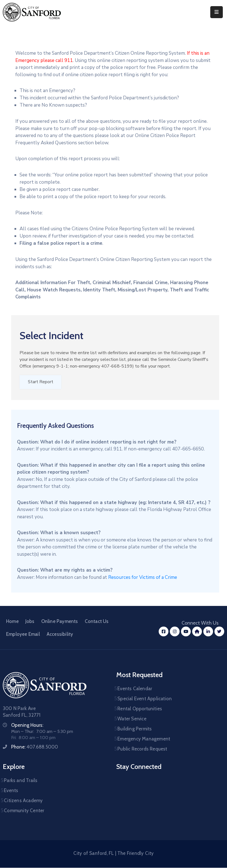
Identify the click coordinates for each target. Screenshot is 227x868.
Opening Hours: (27, 725)
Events (11, 791)
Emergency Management (144, 739)
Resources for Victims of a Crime (143, 578)
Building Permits (135, 729)
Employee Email (23, 634)
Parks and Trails (21, 781)
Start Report (41, 382)
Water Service (132, 719)
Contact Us (97, 622)
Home (12, 622)
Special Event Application (145, 699)
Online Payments (60, 622)
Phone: (35, 747)
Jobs (30, 622)
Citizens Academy (23, 801)
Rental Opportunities (140, 709)
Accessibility (60, 634)
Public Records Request (142, 749)
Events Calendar (135, 689)
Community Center (24, 811)
